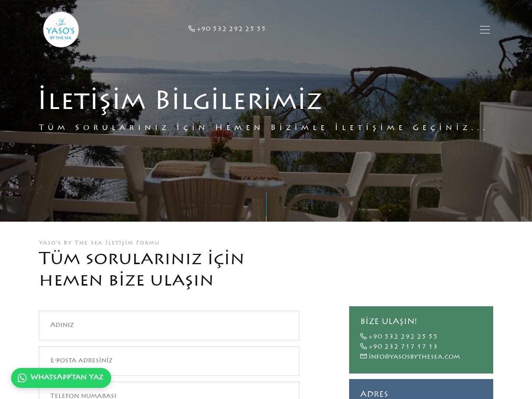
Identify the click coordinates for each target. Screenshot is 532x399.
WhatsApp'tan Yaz (60, 378)
